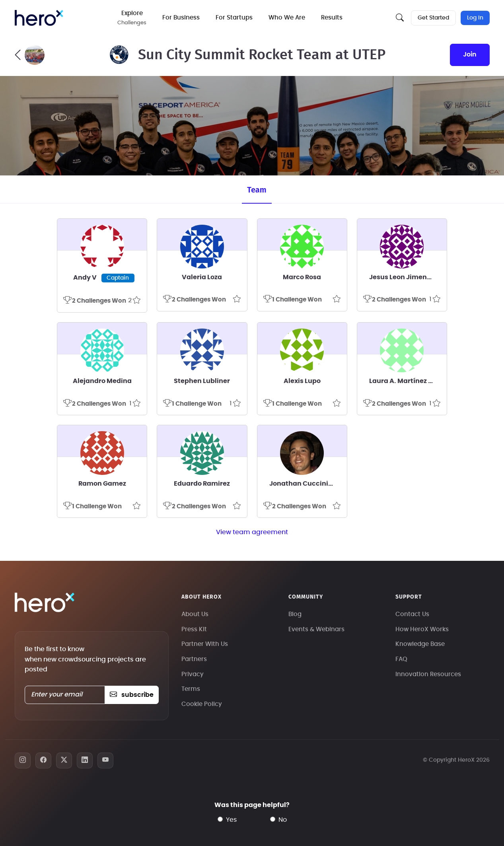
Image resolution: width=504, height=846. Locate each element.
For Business (181, 18)
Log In (475, 18)
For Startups (234, 18)
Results (332, 18)
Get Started (433, 18)
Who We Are (287, 18)
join (470, 54)
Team (257, 190)
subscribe (131, 695)
